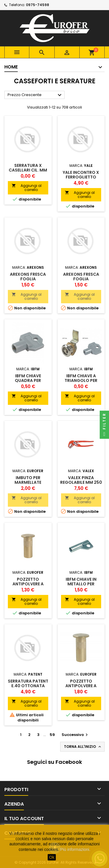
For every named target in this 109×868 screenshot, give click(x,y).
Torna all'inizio (83, 747)
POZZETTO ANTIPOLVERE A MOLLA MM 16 (81, 686)
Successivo (75, 735)
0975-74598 (37, 5)
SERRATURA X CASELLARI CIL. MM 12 (28, 170)
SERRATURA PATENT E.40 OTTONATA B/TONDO (28, 686)
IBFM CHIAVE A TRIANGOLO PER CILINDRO (81, 380)
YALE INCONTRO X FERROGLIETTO (81, 175)
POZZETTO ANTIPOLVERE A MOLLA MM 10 (28, 584)
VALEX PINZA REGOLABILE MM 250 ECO (81, 482)
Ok (52, 857)
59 (52, 735)
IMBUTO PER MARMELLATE (28, 480)
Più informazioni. (75, 849)
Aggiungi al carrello (27, 188)
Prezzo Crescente (35, 95)
